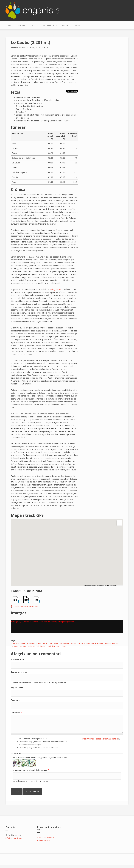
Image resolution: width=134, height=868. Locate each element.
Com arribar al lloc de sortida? (25, 606)
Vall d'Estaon (42, 646)
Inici (10, 25)
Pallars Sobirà (90, 643)
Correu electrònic (19, 672)
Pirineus (100, 643)
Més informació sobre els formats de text (100, 739)
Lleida (64, 646)
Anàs (13, 643)
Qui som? (22, 25)
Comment (16, 712)
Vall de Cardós (54, 646)
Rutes (35, 25)
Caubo (39, 643)
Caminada (20, 643)
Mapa (77, 25)
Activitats (49, 25)
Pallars (80, 643)
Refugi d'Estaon (57, 289)
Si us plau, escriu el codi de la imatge (31, 770)
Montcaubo (65, 643)
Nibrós (73, 643)
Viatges (65, 25)
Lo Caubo (54, 643)
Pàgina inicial (17, 687)
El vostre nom (17, 659)
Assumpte (16, 700)
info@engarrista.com (14, 838)
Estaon (46, 643)
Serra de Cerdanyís (27, 646)
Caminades (31, 643)
